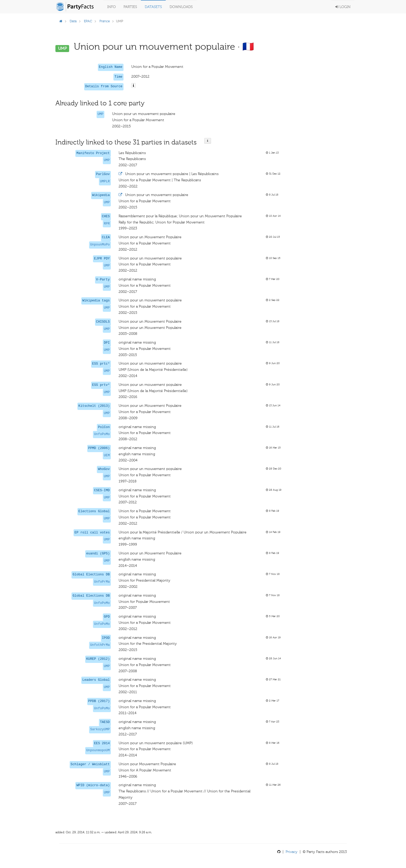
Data (73, 21)
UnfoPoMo (102, 434)
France (105, 21)
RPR (107, 224)
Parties (130, 7)
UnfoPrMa (102, 582)
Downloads (181, 7)
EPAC (88, 21)
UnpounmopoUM (98, 750)
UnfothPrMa (100, 645)
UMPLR (105, 182)
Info (111, 7)
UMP (101, 114)
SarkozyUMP (100, 729)
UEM (107, 455)
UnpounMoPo (100, 245)
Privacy (292, 852)
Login (343, 7)
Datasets (153, 7)
